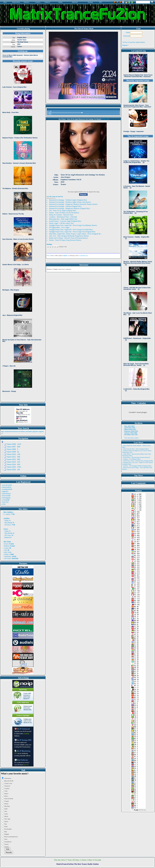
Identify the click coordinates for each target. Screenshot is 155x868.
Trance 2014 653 (13, 464)
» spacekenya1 (6, 494)
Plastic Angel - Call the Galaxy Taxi (61, 223)
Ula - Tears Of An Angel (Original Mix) (63, 211)
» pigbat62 (5, 491)
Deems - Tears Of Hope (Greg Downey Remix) (65, 240)
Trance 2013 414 (13, 462)
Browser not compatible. (23, 216)
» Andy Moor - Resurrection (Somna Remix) (136, 457)
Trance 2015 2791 (14, 467)
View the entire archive (131, 438)
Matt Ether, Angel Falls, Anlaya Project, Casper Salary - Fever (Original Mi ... (76, 234)
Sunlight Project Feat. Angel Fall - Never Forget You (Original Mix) (72, 232)
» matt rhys (5, 502)
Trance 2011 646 (13, 457)
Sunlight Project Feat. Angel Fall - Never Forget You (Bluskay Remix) (73, 225)
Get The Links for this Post (55, 197)
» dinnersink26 (6, 487)
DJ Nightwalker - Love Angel (59, 227)
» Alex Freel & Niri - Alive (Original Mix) (135, 449)
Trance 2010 (106, 119)
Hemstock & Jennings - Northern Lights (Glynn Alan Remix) (70, 202)
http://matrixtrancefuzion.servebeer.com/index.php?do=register (22, 431)
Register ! (125, 45)
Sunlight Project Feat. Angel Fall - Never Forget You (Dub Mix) (71, 230)
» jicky (3, 504)
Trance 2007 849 (13, 447)
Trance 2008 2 (12, 449)
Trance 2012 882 (13, 459)
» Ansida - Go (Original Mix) (131, 459)
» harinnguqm (6, 498)
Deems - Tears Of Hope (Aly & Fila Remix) (64, 213)
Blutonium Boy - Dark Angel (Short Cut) (63, 219)
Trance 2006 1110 (14, 444)
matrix (8, 514)
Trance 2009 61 (13, 452)
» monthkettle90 (6, 489)
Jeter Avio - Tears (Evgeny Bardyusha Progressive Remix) (69, 236)
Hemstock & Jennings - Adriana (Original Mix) (65, 206)
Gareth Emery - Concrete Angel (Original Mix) (65, 221)
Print (48, 256)
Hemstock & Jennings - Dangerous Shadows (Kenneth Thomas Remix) (73, 204)
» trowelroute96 (6, 485)
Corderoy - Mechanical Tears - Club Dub (63, 217)
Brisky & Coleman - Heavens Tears (61, 215)
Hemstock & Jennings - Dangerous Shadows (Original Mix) (69, 208)
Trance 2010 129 (13, 454)
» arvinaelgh (5, 500)
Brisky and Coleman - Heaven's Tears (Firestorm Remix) (68, 238)
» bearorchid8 (6, 496)
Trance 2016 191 (13, 470)
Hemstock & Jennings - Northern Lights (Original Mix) (68, 200)
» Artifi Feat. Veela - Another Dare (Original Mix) (138, 461)
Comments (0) (83, 256)
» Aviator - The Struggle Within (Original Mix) (137, 466)
